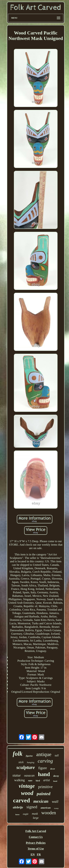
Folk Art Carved (36, 831)
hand (44, 774)
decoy (56, 776)
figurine (29, 756)
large (36, 818)
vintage (27, 786)
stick (21, 762)
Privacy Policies (36, 843)
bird (38, 781)
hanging (31, 762)
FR (39, 854)
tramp (56, 808)
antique (44, 754)
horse (17, 815)
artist (47, 780)
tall (57, 755)
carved (21, 800)
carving (45, 761)
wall (55, 801)
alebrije (18, 807)
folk (18, 754)
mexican (41, 801)
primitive (45, 787)
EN (33, 854)
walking (19, 780)
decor (53, 769)
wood (27, 793)
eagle (26, 814)
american (46, 808)
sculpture (26, 767)
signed (32, 807)
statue (17, 775)
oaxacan (29, 776)
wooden (49, 813)
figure (43, 768)
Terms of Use (36, 849)
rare (30, 781)
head (55, 781)
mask (35, 814)
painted (44, 794)
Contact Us (36, 837)
